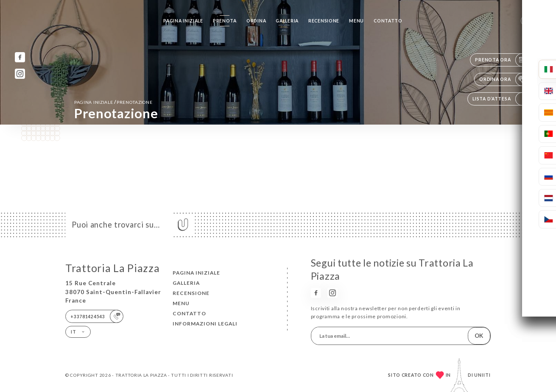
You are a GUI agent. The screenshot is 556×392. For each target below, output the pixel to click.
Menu (356, 21)
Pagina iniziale (183, 21)
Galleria (287, 21)
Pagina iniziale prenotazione (113, 102)
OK (479, 336)
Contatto (388, 21)
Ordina (256, 21)
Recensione (324, 21)
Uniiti (482, 375)
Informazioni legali (205, 324)
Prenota (225, 21)
